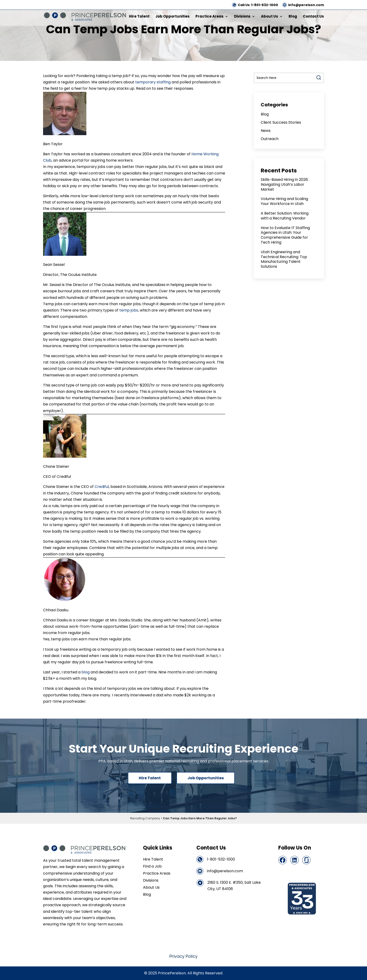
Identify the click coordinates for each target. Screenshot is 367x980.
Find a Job (152, 867)
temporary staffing (153, 82)
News (266, 131)
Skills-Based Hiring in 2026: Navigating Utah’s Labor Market (285, 184)
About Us (270, 17)
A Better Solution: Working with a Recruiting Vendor (285, 216)
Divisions (242, 17)
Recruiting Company (145, 818)
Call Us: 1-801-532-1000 (258, 5)
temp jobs (128, 310)
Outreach (270, 139)
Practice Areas (209, 17)
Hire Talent (139, 17)
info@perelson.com (306, 5)
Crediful (102, 487)
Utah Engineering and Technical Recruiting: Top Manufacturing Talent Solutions (284, 259)
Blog (293, 17)
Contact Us (313, 17)
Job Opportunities (172, 17)
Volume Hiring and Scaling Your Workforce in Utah (284, 201)
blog (86, 672)
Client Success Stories (281, 122)
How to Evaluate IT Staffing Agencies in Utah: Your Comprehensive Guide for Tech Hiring (285, 235)
